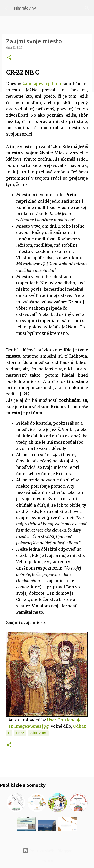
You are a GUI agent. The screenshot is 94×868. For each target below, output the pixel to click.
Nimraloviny (25, 8)
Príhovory (38, 733)
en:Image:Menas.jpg (28, 726)
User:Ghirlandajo (64, 720)
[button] (9, 58)
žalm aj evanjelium (42, 84)
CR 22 (20, 733)
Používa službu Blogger (47, 851)
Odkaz (80, 726)
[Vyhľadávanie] (87, 8)
